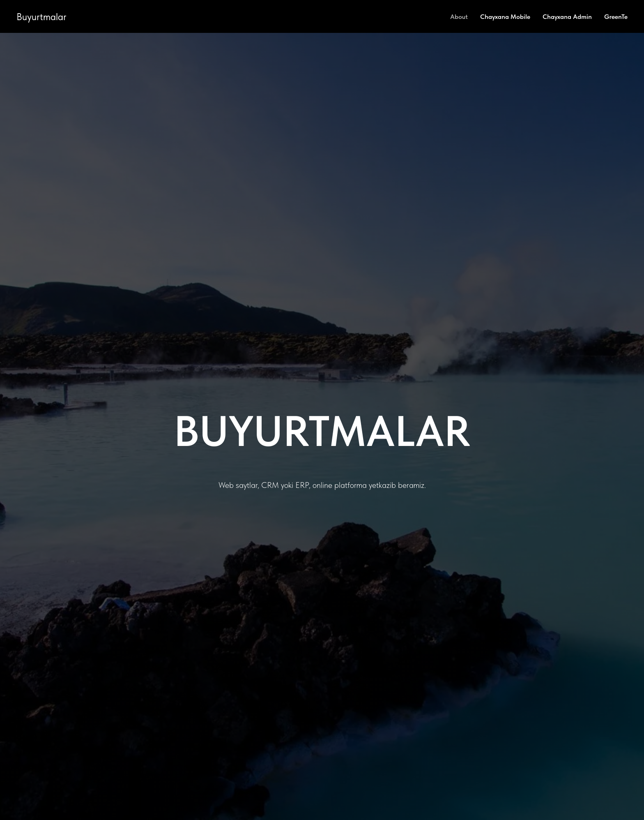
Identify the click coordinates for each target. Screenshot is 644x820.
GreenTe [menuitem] (616, 17)
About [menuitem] (459, 17)
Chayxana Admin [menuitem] (567, 17)
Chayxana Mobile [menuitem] (505, 17)
